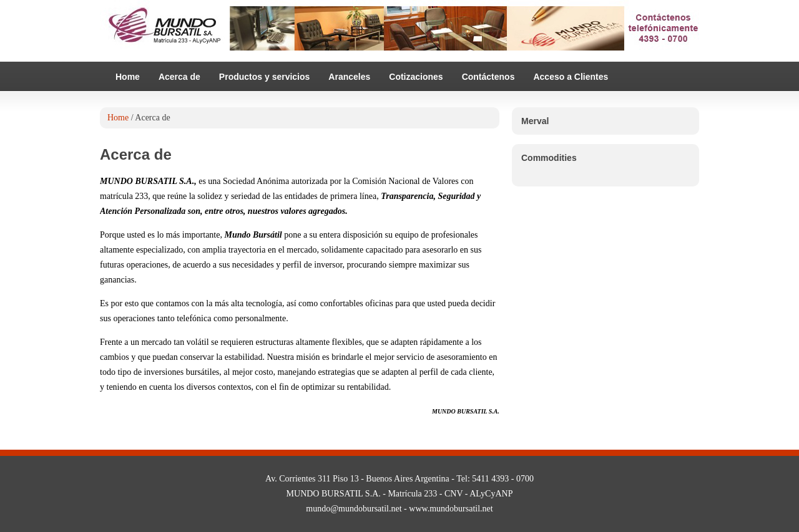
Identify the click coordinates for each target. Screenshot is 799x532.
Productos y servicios (265, 77)
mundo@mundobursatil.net (354, 509)
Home (128, 77)
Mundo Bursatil (399, 31)
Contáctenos (488, 77)
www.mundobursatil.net (451, 509)
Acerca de (179, 77)
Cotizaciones (416, 77)
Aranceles (349, 77)
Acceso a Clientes (571, 77)
